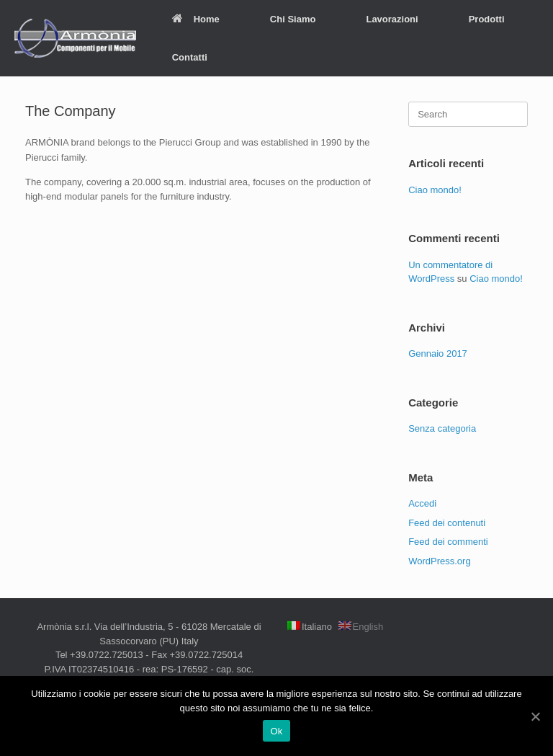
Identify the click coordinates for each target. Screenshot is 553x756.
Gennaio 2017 (438, 353)
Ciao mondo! (435, 190)
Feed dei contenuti (447, 523)
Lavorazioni (392, 19)
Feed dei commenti (448, 542)
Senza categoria (442, 428)
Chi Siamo (293, 19)
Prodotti (487, 19)
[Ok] (535, 716)
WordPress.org (439, 561)
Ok (276, 731)
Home (196, 19)
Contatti (190, 57)
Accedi (422, 503)
